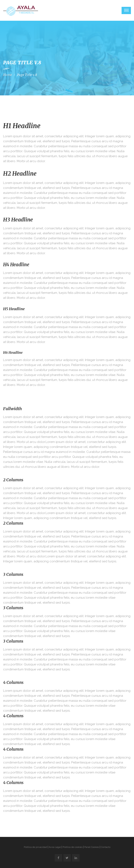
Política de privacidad (35, 847)
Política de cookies (73, 847)
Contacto (106, 847)
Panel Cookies (92, 847)
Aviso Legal (55, 847)
